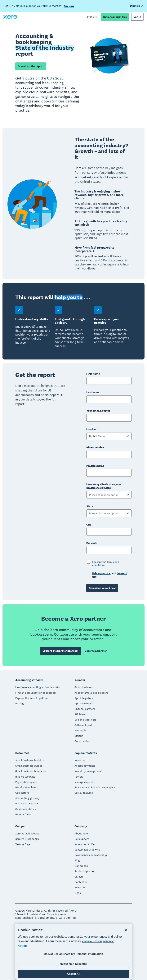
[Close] (126, 930)
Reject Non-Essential (73, 964)
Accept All (73, 974)
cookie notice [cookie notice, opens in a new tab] (92, 941)
